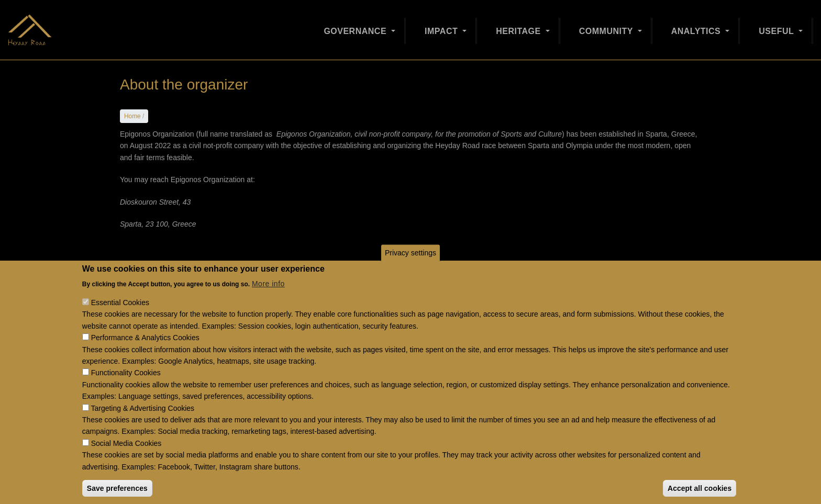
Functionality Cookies (126, 390)
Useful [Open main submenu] (778, 27)
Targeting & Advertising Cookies (142, 425)
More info (268, 301)
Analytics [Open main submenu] (697, 27)
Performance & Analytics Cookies (145, 355)
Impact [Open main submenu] (442, 27)
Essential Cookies (120, 320)
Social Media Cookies (126, 461)
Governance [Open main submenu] (356, 27)
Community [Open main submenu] (607, 27)
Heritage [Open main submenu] (519, 27)
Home (132, 116)
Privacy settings (410, 270)
